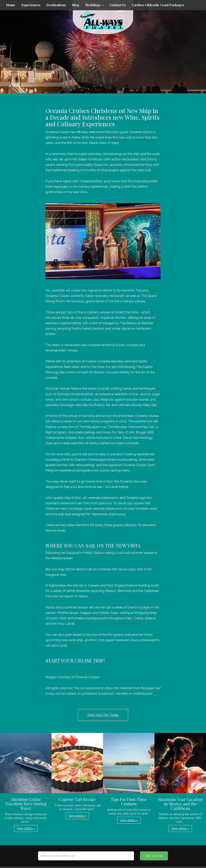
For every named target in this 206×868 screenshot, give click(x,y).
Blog (76, 5)
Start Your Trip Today (103, 715)
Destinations (56, 5)
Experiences (31, 5)
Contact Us (118, 5)
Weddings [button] (94, 5)
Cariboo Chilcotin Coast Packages (158, 5)
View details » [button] (26, 828)
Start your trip (154, 856)
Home (11, 5)
